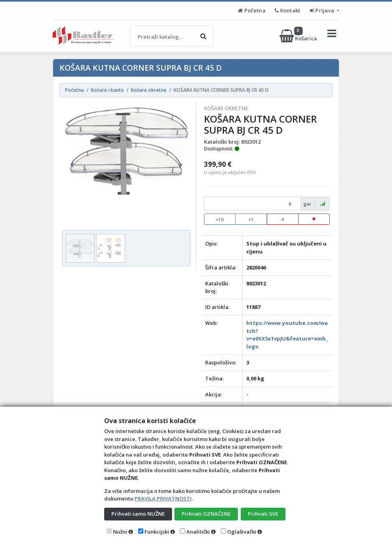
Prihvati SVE (263, 514)
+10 (220, 219)
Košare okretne (226, 108)
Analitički (198, 532)
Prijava (323, 10)
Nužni (120, 532)
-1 (282, 219)
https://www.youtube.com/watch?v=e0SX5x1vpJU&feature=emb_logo (287, 335)
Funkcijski (157, 532)
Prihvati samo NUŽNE (138, 514)
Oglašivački (242, 532)
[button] (72, 165)
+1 (251, 219)
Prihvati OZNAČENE (206, 514)
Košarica (299, 36)
